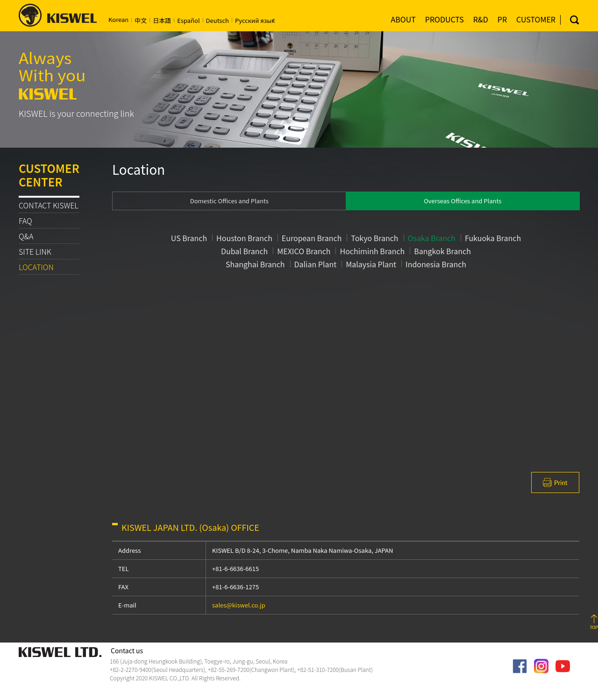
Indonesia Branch (436, 264)
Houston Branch (244, 238)
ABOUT (403, 19)
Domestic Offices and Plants (229, 201)
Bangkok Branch (442, 251)
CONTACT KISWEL (49, 205)
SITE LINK (35, 251)
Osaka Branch (432, 238)
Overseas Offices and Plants (463, 201)
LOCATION (36, 267)
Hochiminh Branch (372, 251)
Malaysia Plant (371, 264)
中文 (141, 21)
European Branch (312, 238)
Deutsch (217, 21)
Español (188, 21)
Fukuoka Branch (493, 238)
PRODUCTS (445, 19)
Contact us (127, 651)
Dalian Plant (316, 264)
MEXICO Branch (304, 251)
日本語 (162, 21)
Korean (118, 20)
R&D (481, 19)
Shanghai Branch (255, 264)
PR (502, 19)
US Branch (189, 238)
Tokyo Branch (374, 238)
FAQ (25, 221)
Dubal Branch (244, 251)
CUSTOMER (536, 19)
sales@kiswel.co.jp (239, 605)
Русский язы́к (255, 21)
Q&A (26, 236)
